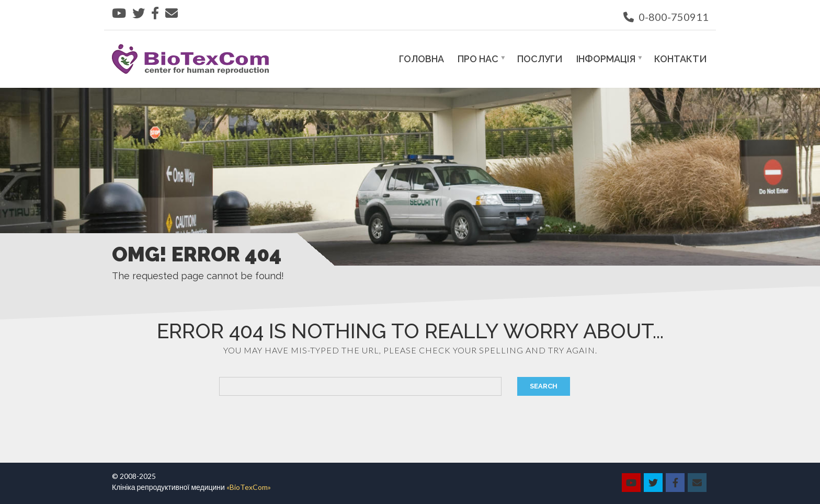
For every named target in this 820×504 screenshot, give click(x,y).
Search (544, 386)
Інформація (606, 59)
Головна (422, 59)
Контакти (681, 59)
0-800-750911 (666, 17)
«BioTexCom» (249, 487)
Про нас (478, 59)
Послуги (540, 59)
